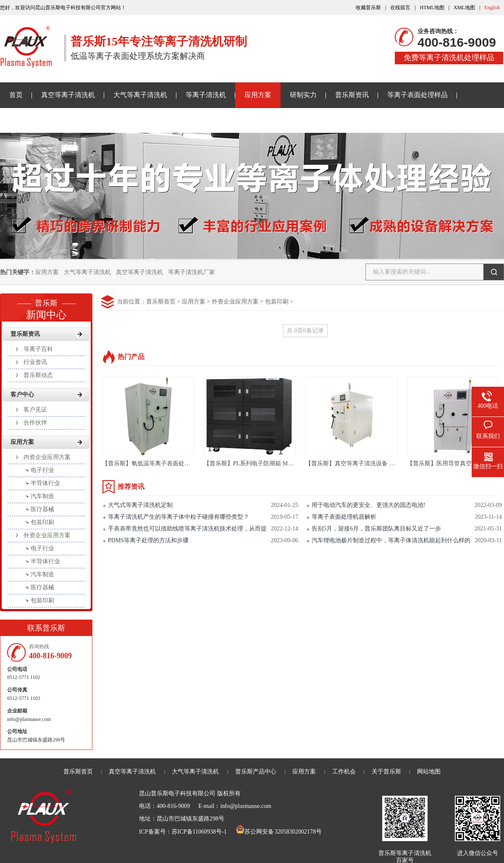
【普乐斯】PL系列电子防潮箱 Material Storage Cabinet (273, 463)
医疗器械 (42, 509)
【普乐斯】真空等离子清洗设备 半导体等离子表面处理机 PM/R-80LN (395, 463)
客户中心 (22, 395)
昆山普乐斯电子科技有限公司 (177, 793)
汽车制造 (42, 496)
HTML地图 (432, 8)
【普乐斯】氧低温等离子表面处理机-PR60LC (160, 463)
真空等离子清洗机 (68, 95)
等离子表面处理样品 (417, 95)
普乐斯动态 (38, 375)
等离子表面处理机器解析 (344, 517)
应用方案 (258, 95)
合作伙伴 (35, 423)
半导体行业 (45, 483)
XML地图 (464, 8)
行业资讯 (35, 362)
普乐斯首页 (161, 302)
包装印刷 (277, 302)
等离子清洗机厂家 (192, 272)
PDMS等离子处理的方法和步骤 (148, 540)
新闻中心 (46, 307)
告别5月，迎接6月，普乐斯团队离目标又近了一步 (376, 529)
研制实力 (303, 95)
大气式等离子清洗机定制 (140, 505)
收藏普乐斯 (368, 8)
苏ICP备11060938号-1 (199, 832)
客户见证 (35, 410)
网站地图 (429, 772)
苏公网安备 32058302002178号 (279, 832)
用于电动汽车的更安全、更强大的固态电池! (369, 505)
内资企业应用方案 (47, 457)
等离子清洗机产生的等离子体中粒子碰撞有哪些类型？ (178, 517)
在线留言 (400, 8)
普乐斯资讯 (352, 95)
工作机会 (344, 772)
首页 (16, 95)
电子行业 (42, 470)
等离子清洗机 (206, 95)
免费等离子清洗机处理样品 (449, 58)
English (492, 8)
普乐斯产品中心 (256, 772)
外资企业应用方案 (235, 302)
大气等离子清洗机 (140, 95)
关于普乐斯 (26, 120)
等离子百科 (38, 349)
